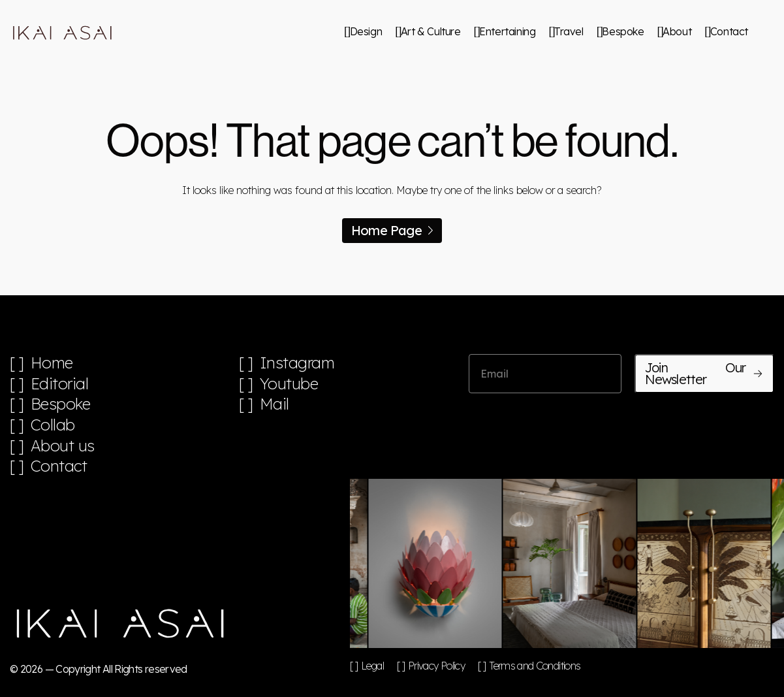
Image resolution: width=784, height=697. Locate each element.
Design (366, 31)
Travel (569, 31)
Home (52, 363)
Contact (729, 31)
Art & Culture (431, 31)
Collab (53, 425)
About (677, 31)
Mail (274, 404)
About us (63, 446)
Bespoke (623, 31)
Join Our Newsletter (704, 373)
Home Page (392, 230)
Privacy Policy (436, 666)
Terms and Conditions (535, 666)
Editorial (60, 384)
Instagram (297, 363)
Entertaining (507, 31)
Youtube (289, 384)
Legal (372, 666)
